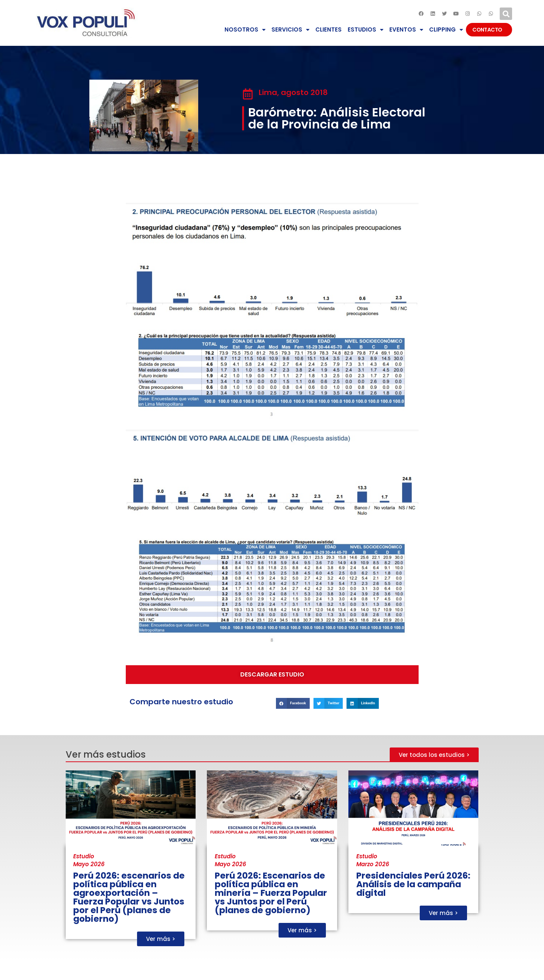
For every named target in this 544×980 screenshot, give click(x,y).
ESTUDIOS (365, 30)
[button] (506, 14)
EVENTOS (406, 30)
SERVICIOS (290, 30)
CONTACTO (489, 30)
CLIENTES (329, 29)
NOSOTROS (245, 30)
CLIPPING (446, 30)
